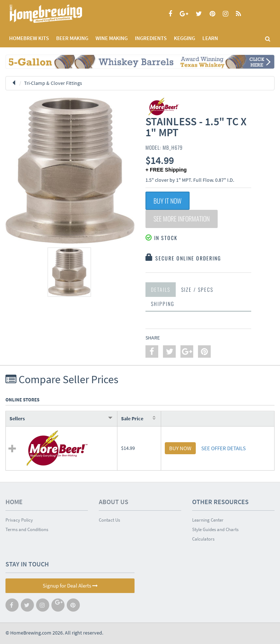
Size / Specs (197, 289)
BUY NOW (180, 448)
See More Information (182, 219)
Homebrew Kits (29, 38)
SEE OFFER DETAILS (223, 448)
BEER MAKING (72, 38)
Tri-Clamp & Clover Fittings (53, 83)
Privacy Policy (19, 520)
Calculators (203, 539)
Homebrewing (57, 14)
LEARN (210, 38)
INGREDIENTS (151, 38)
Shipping (163, 304)
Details (161, 289)
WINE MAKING (112, 38)
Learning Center (208, 520)
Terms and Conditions (27, 529)
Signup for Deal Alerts (70, 586)
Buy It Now (168, 201)
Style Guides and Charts (215, 529)
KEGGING (184, 38)
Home (14, 502)
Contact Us (109, 520)
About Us (114, 502)
